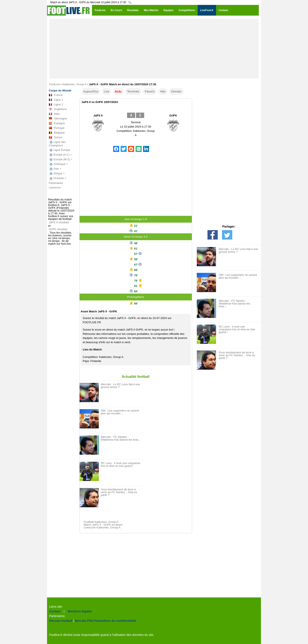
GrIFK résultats (58, 229)
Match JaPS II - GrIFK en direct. (104, 525)
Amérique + (58, 164)
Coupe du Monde (60, 90)
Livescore (55, 187)
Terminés (133, 91)
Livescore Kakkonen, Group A (102, 527)
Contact (55, 611)
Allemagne (58, 119)
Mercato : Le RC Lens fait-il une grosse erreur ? (121, 386)
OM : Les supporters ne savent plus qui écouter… (120, 412)
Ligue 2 (56, 104)
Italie (54, 114)
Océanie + (58, 178)
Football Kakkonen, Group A (101, 522)
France (56, 95)
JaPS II (98, 115)
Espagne (57, 123)
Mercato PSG (84, 621)
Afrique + (57, 173)
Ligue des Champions (57, 144)
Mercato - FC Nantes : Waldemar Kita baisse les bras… (121, 438)
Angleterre (58, 109)
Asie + (55, 169)
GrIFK (173, 115)
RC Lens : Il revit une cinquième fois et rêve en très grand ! (121, 465)
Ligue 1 (56, 100)
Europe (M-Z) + (61, 159)
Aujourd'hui (91, 91)
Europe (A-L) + (60, 155)
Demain (176, 91)
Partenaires (56, 183)
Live (107, 91)
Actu (118, 91)
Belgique (57, 133)
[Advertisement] (154, 49)
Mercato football (61, 621)
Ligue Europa (59, 150)
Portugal (56, 128)
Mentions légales (80, 611)
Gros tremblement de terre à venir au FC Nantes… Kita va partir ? (119, 492)
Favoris (150, 91)
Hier (163, 91)
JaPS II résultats (59, 222)
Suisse (56, 137)
